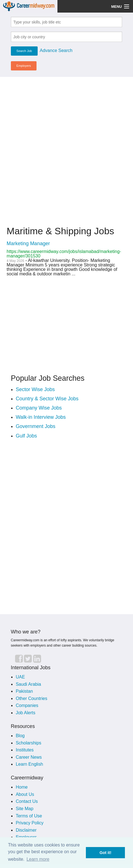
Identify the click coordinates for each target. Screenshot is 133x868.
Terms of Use (29, 816)
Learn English (29, 764)
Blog (20, 736)
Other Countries (31, 698)
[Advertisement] (66, 148)
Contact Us (27, 801)
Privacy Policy (30, 823)
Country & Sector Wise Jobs (47, 399)
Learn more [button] (38, 859)
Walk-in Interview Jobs (41, 417)
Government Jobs (35, 426)
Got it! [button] (105, 853)
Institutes (25, 750)
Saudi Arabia (28, 684)
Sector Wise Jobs (35, 389)
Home (22, 787)
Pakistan (24, 691)
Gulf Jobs (26, 436)
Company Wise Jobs (39, 408)
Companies (27, 705)
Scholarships (28, 743)
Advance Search (56, 50)
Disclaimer (26, 830)
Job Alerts (25, 713)
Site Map (24, 809)
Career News (29, 757)
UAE (20, 677)
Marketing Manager (28, 243)
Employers (24, 66)
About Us (25, 794)
